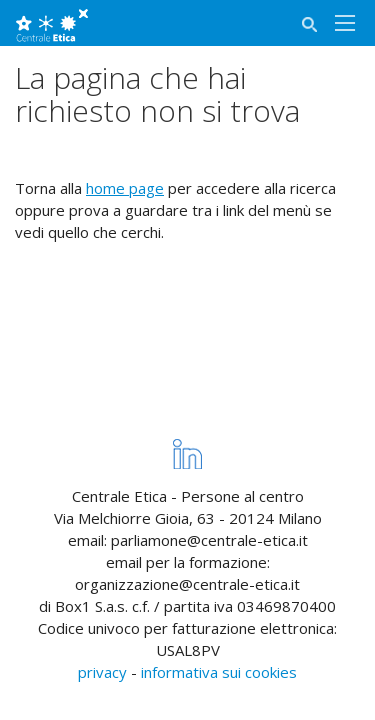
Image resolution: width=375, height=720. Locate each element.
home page (125, 188)
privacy (102, 672)
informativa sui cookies (219, 672)
